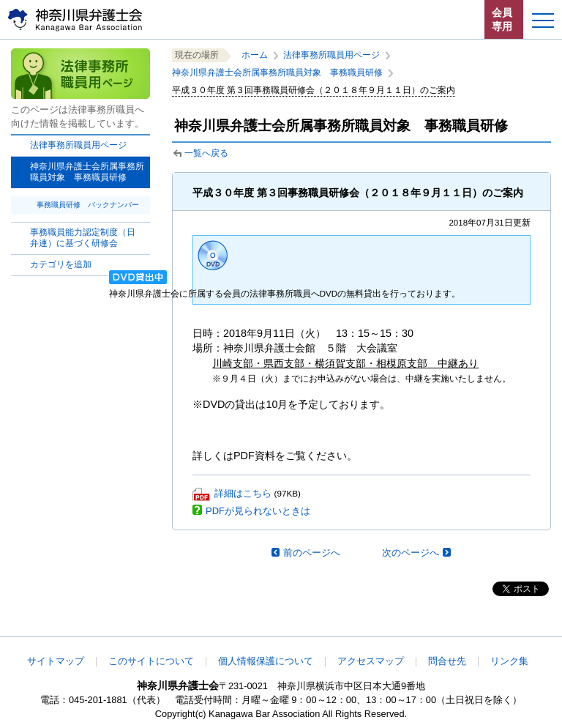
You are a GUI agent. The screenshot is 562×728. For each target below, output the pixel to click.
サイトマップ (56, 661)
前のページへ (312, 553)
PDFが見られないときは (258, 511)
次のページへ (411, 553)
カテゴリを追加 (61, 264)
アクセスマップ (371, 661)
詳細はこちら (243, 493)
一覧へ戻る (206, 153)
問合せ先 (447, 661)
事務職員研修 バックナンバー (88, 205)
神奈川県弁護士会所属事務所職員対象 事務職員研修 (277, 73)
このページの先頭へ (502, 627)
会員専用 (502, 19)
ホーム (255, 55)
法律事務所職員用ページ (78, 145)
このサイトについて (151, 661)
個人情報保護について (266, 661)
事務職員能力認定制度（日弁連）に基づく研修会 (83, 238)
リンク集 (509, 661)
